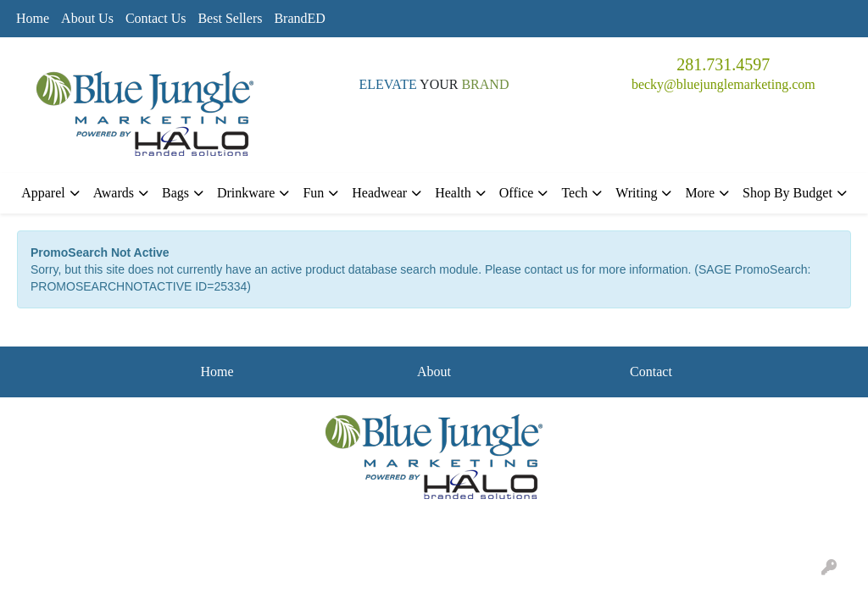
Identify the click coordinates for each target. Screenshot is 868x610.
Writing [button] (636, 193)
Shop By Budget (787, 193)
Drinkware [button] (246, 193)
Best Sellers (230, 18)
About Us (87, 18)
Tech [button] (574, 193)
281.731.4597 (723, 64)
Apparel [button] (43, 193)
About (434, 372)
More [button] (700, 193)
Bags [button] (175, 193)
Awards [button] (114, 193)
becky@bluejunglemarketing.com (723, 84)
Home (33, 18)
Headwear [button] (379, 193)
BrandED (299, 18)
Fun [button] (313, 193)
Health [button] (453, 193)
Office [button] (517, 193)
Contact (651, 372)
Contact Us (156, 18)
